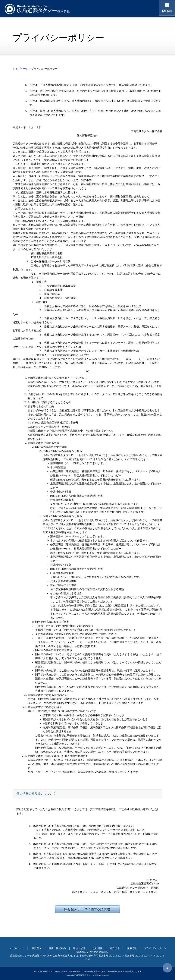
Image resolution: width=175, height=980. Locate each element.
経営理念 (115, 948)
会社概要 (98, 948)
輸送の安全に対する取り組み (92, 952)
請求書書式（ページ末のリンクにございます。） (79, 463)
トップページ (20, 69)
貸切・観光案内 (57, 948)
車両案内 (36, 948)
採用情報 (132, 948)
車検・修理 (79, 948)
